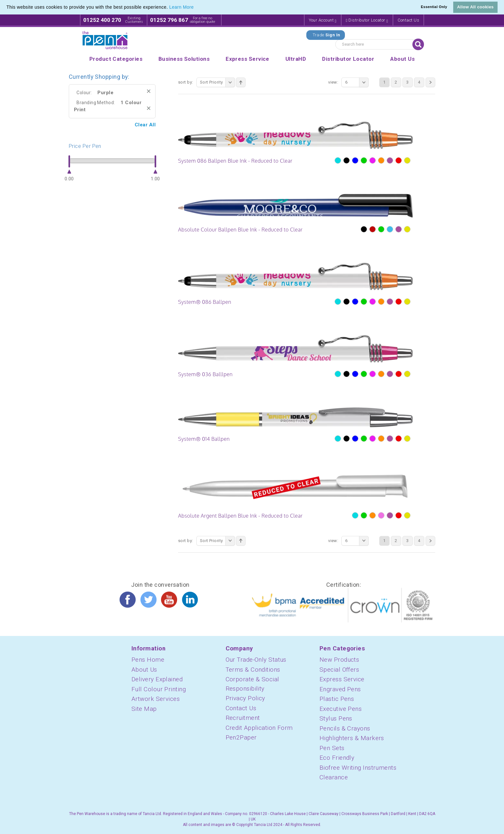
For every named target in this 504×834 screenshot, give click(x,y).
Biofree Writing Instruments (358, 768)
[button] (196, 8)
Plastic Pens (337, 699)
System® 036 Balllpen (205, 374)
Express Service (342, 679)
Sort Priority (217, 82)
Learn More (182, 7)
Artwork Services (156, 699)
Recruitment (243, 718)
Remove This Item (149, 91)
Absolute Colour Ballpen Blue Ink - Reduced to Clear (240, 230)
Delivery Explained (157, 679)
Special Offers (339, 670)
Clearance (334, 777)
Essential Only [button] (434, 7)
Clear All (145, 125)
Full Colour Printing (159, 689)
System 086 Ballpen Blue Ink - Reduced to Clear (235, 161)
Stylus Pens (336, 718)
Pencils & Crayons (345, 728)
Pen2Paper (241, 737)
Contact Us (409, 20)
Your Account (323, 20)
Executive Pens (341, 709)
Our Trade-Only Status (256, 660)
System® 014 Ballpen (204, 439)
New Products (339, 660)
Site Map (144, 709)
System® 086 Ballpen (205, 302)
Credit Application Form (259, 728)
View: (333, 82)
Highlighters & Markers (352, 738)
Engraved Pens (340, 689)
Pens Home (148, 660)
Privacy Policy (245, 698)
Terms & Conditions (253, 670)
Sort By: (186, 82)
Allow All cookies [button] (475, 7)
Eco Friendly (337, 758)
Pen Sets (332, 748)
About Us (144, 670)
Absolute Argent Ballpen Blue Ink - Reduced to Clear (240, 516)
